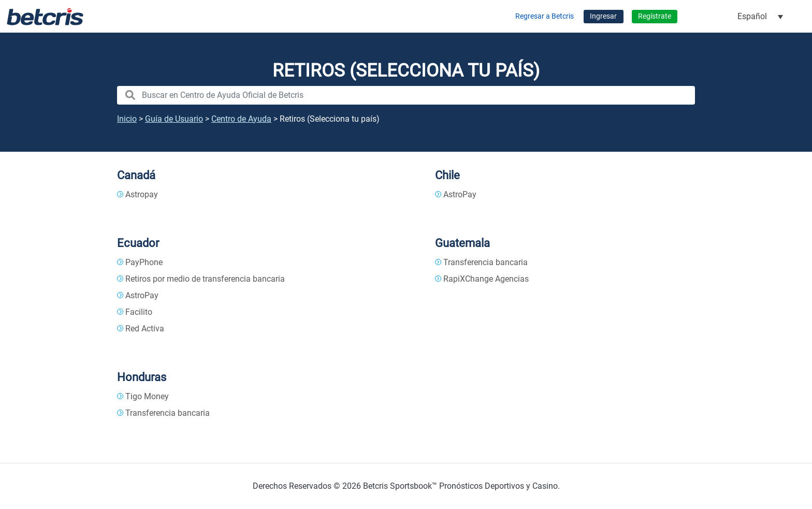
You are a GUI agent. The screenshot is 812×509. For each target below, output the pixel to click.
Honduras (142, 377)
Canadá (136, 175)
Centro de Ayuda (241, 119)
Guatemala (462, 243)
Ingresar (603, 16)
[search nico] (406, 95)
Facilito (139, 312)
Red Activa (145, 329)
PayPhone (144, 262)
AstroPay (460, 194)
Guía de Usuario (174, 119)
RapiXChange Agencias (486, 279)
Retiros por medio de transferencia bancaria (205, 279)
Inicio (127, 119)
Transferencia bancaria (485, 262)
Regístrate (655, 16)
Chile (447, 175)
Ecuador (138, 243)
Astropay (142, 194)
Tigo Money (147, 396)
